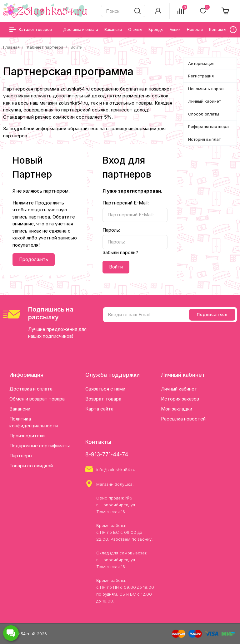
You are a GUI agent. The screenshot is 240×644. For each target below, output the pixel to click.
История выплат (204, 139)
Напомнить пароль (207, 89)
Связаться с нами (105, 389)
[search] (137, 11)
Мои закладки (177, 409)
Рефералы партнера (208, 126)
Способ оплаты (204, 114)
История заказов (180, 399)
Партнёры (21, 456)
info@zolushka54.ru (116, 469)
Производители (27, 436)
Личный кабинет (205, 101)
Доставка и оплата (31, 389)
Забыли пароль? (120, 252)
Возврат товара (103, 399)
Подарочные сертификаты (40, 446)
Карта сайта (99, 409)
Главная (11, 47)
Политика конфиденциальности (34, 422)
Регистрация (201, 76)
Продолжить (34, 259)
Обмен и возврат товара (37, 399)
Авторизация (201, 63)
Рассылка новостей (183, 419)
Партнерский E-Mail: (126, 203)
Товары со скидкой (31, 466)
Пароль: (111, 230)
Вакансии (20, 409)
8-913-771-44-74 (107, 455)
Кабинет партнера (45, 47)
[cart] (226, 11)
